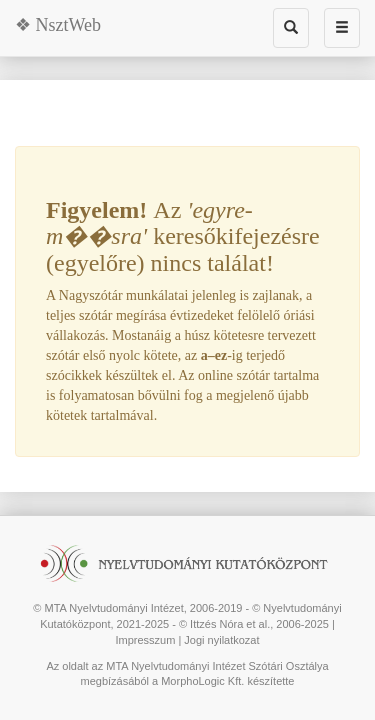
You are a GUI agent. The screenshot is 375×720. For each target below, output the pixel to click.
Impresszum (145, 640)
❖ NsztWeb (58, 25)
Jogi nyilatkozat (221, 640)
